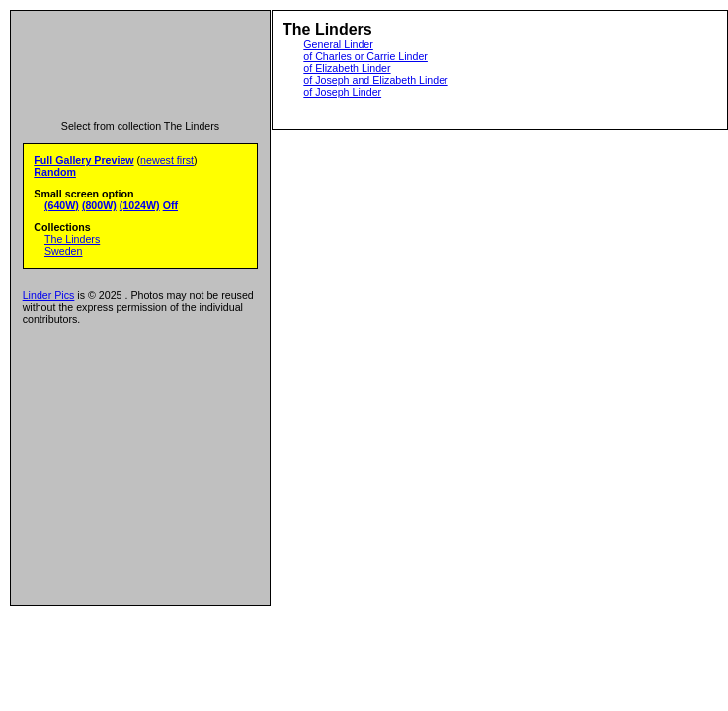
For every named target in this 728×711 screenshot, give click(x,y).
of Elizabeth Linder (347, 68)
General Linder (338, 44)
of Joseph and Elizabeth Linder (375, 80)
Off (170, 205)
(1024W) (140, 205)
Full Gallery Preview (83, 160)
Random (55, 172)
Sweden (64, 251)
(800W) (99, 205)
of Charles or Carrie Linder (365, 56)
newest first (167, 160)
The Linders (72, 239)
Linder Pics (49, 295)
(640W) (62, 205)
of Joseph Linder (342, 92)
